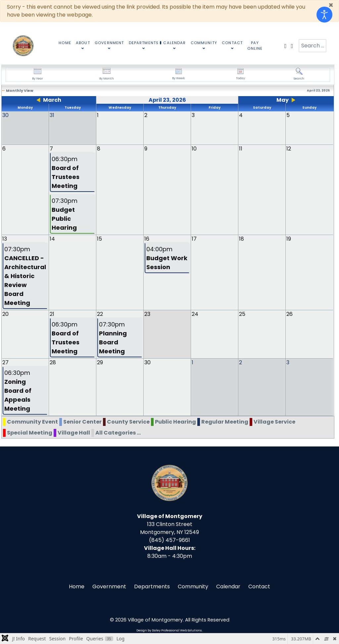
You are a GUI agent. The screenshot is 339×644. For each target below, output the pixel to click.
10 (194, 148)
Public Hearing (175, 421)
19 (289, 238)
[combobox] (313, 46)
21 (52, 314)
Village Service (274, 421)
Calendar (228, 586)
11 (241, 148)
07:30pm (65, 214)
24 (195, 314)
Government (109, 586)
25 (242, 314)
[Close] (331, 5)
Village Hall (74, 432)
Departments (152, 586)
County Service (128, 421)
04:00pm (167, 258)
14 (52, 238)
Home (77, 586)
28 (53, 362)
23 (147, 314)
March (52, 100)
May (283, 100)
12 (289, 148)
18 (242, 238)
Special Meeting (30, 432)
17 (194, 238)
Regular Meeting (225, 421)
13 (5, 238)
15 (99, 238)
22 (100, 314)
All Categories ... (118, 432)
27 (5, 362)
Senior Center (82, 421)
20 (5, 314)
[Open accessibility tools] (324, 15)
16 (147, 238)
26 (290, 314)
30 (147, 362)
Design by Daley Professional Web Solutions (169, 630)
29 (100, 362)
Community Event (32, 421)
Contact (259, 586)
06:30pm (66, 172)
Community (193, 586)
